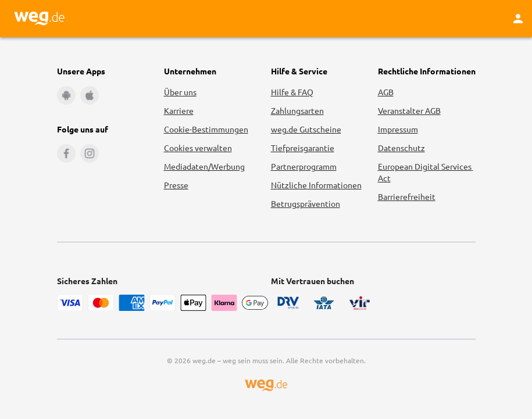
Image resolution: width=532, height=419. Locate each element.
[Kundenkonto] (518, 19)
